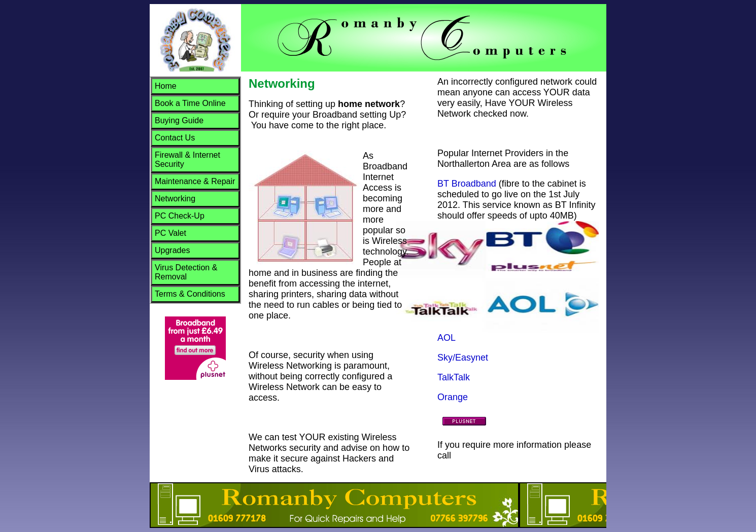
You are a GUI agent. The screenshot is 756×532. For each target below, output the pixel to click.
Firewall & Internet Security (187, 159)
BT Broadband (467, 184)
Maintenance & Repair (195, 181)
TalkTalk (454, 377)
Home (166, 86)
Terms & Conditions (190, 294)
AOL (446, 338)
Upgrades (172, 250)
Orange (453, 397)
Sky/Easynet (463, 358)
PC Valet (170, 233)
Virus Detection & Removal (186, 272)
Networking (175, 199)
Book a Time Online (190, 103)
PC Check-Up (180, 216)
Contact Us (175, 138)
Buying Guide (179, 120)
